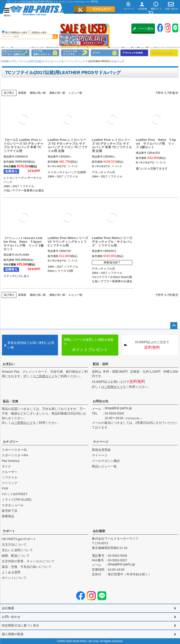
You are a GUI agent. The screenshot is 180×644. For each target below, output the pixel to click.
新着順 (22, 93)
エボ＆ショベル (13, 505)
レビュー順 (75, 93)
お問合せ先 (101, 401)
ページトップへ (174, 326)
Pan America (11, 461)
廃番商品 (8, 516)
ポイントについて (14, 578)
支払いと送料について (17, 550)
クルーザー (10, 472)
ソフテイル (10, 477)
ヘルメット (75, 53)
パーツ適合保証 (143, 30)
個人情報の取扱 (13, 634)
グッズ (105, 53)
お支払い (9, 364)
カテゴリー (10, 442)
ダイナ (6, 466)
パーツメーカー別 (164, 53)
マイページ (101, 442)
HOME (5, 61)
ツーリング (10, 483)
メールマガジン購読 (106, 461)
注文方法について (14, 545)
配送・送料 (101, 364)
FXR (5, 488)
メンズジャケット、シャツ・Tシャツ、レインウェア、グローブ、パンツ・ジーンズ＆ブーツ (45, 53)
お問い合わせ (11, 617)
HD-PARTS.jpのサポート (19, 539)
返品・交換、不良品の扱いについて (27, 567)
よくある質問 (11, 572)
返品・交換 (10, 401)
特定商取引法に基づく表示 (20, 625)
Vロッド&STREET (15, 494)
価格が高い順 (38, 93)
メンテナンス (16, 53)
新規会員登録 (101, 450)
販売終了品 (10, 511)
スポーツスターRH (15, 455)
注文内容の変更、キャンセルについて (28, 561)
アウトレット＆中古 (135, 53)
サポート (9, 531)
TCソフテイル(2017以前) (27, 61)
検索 (55, 37)
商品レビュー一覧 (104, 466)
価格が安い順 (57, 93)
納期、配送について (16, 556)
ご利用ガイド (45, 376)
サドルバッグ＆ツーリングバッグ (65, 61)
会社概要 (99, 531)
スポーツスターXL (15, 450)
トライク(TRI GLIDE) (17, 500)
